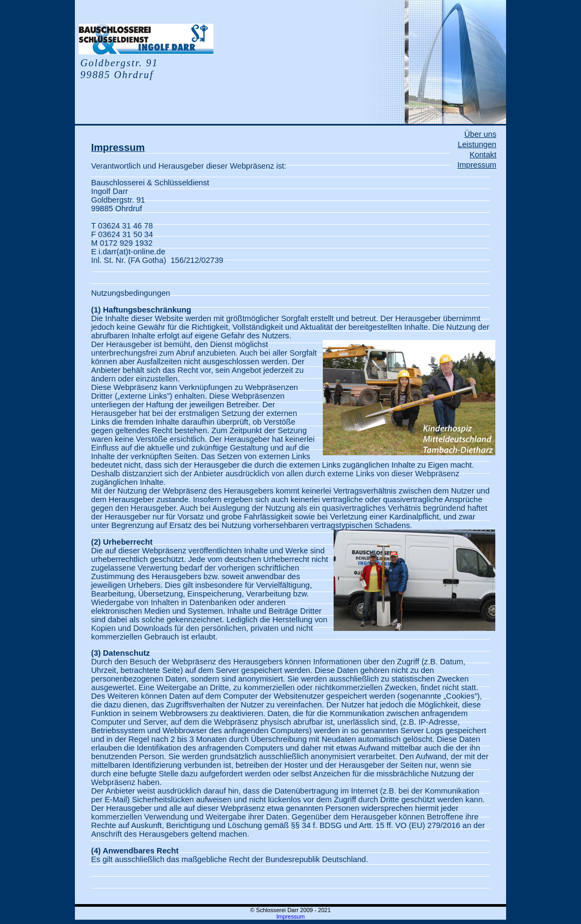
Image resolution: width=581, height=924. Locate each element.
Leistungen (477, 144)
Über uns (480, 134)
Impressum (477, 165)
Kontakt (483, 155)
